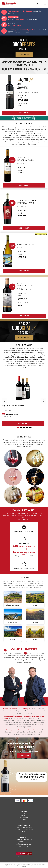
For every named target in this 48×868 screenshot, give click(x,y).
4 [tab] (27, 427)
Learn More (24, 755)
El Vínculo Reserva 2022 (25, 285)
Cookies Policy (28, 865)
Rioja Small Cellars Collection (13, 406)
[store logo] (8, 4)
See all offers (24, 337)
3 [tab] (24, 427)
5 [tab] (30, 427)
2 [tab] (21, 427)
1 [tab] (18, 427)
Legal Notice (8, 865)
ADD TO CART (24, 113)
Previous (5, 401)
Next (43, 401)
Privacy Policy (18, 865)
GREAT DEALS (24, 124)
